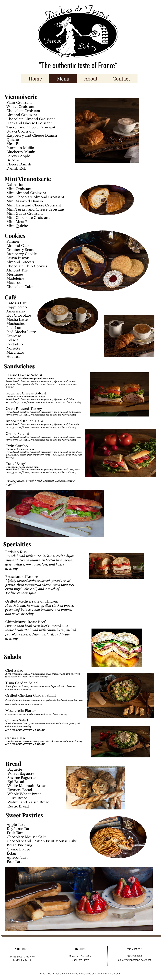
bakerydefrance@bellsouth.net (134, 960)
